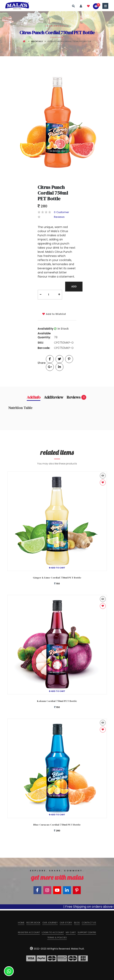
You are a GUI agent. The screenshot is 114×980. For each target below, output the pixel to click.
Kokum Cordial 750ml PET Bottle (57, 701)
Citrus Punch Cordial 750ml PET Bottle (53, 193)
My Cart (71, 932)
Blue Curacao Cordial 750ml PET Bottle (57, 825)
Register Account (29, 932)
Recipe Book (33, 923)
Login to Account (53, 932)
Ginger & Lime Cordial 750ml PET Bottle (57, 578)
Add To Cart (74, 288)
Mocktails (37, 41)
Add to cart (57, 568)
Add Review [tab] (54, 397)
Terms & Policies (57, 938)
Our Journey (50, 923)
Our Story (66, 923)
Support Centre (87, 932)
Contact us (89, 923)
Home (21, 923)
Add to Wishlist (54, 314)
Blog (77, 923)
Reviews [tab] (76, 397)
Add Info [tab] (34, 397)
